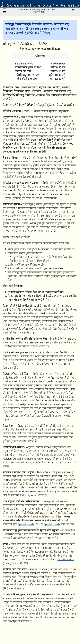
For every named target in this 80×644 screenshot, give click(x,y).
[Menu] (5, 11)
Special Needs (26, 524)
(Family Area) (30, 495)
